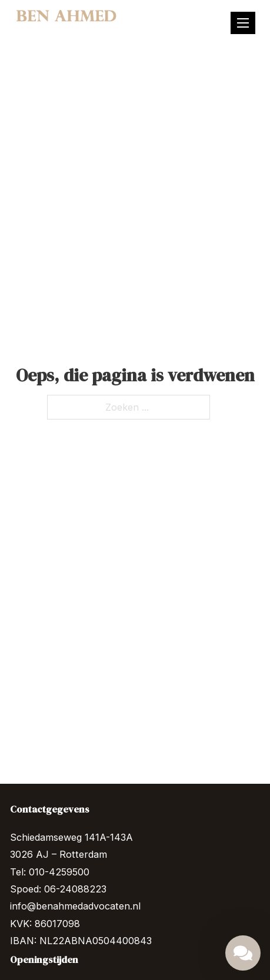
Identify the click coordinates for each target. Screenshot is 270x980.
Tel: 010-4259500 (50, 872)
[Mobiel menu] (243, 23)
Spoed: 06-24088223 (58, 889)
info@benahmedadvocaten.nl (75, 906)
